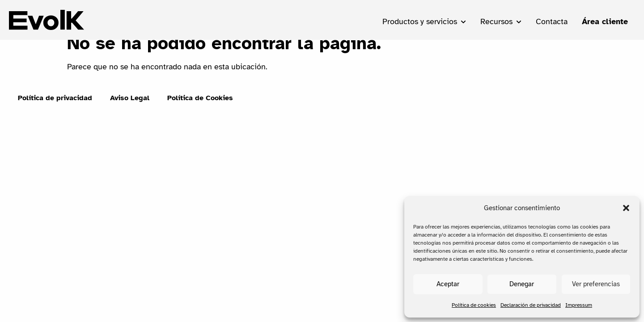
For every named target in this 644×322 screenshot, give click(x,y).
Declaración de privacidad (531, 305)
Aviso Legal (130, 109)
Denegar (522, 284)
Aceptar (448, 284)
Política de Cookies (200, 109)
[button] (626, 208)
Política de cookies (474, 305)
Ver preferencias (596, 284)
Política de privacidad (55, 109)
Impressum (579, 305)
